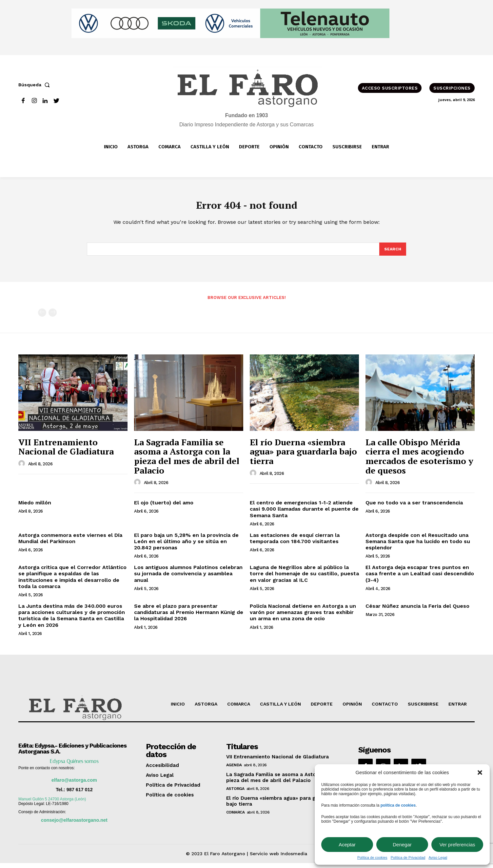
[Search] (392, 253)
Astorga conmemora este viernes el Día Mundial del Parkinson (70, 543)
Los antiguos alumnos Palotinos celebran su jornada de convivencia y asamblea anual (188, 578)
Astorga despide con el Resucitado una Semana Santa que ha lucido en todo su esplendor (418, 546)
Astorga (235, 794)
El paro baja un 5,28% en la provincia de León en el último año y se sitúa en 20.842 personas (186, 546)
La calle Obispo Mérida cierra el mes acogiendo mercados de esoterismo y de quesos (419, 461)
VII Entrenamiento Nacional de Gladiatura (66, 452)
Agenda (234, 770)
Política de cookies (372, 857)
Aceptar (347, 845)
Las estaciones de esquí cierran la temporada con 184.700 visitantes (295, 543)
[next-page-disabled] (53, 318)
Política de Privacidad (408, 857)
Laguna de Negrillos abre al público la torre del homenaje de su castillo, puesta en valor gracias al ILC (304, 578)
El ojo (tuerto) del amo (164, 508)
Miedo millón (35, 508)
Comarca (236, 817)
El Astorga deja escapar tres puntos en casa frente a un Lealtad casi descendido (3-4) (420, 578)
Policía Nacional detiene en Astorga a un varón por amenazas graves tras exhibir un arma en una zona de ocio (303, 617)
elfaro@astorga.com (74, 785)
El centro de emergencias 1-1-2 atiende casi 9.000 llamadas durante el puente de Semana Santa (304, 514)
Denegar (402, 845)
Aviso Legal (438, 857)
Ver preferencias (457, 845)
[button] (480, 773)
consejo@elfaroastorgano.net (74, 825)
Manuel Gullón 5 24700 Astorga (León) (52, 804)
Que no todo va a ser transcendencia (414, 508)
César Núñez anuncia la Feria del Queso (417, 611)
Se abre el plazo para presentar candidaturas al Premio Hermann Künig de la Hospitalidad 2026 (189, 617)
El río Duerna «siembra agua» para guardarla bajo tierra (303, 456)
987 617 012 (80, 794)
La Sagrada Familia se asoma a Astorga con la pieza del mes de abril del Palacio (187, 461)
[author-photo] (23, 469)
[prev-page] (42, 318)
